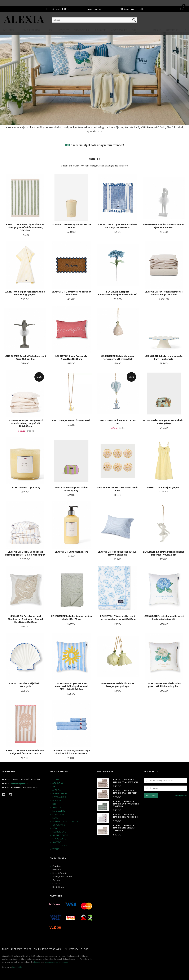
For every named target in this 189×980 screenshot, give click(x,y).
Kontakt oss (58, 887)
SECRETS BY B (59, 832)
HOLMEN (57, 800)
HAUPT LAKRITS (60, 793)
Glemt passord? (181, 796)
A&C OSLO (58, 783)
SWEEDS (57, 842)
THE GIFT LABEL (60, 846)
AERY (55, 786)
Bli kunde (57, 870)
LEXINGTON (58, 814)
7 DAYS (56, 779)
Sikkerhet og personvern (48, 949)
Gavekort (57, 883)
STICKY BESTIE (59, 839)
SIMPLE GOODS (60, 835)
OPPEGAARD (59, 825)
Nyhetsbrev (72, 949)
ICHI (54, 804)
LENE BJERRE (59, 811)
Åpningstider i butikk (62, 876)
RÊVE (55, 828)
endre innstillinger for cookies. (56, 962)
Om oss (56, 880)
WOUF (56, 849)
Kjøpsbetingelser (21, 949)
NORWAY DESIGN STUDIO (65, 821)
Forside (57, 866)
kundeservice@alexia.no (19, 783)
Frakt (5, 949)
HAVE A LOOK (59, 797)
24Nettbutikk (17, 967)
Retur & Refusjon (60, 873)
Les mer (37, 962)
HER (68, 145)
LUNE (55, 818)
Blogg (85, 949)
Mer (186, 24)
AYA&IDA (57, 790)
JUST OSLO (58, 807)
